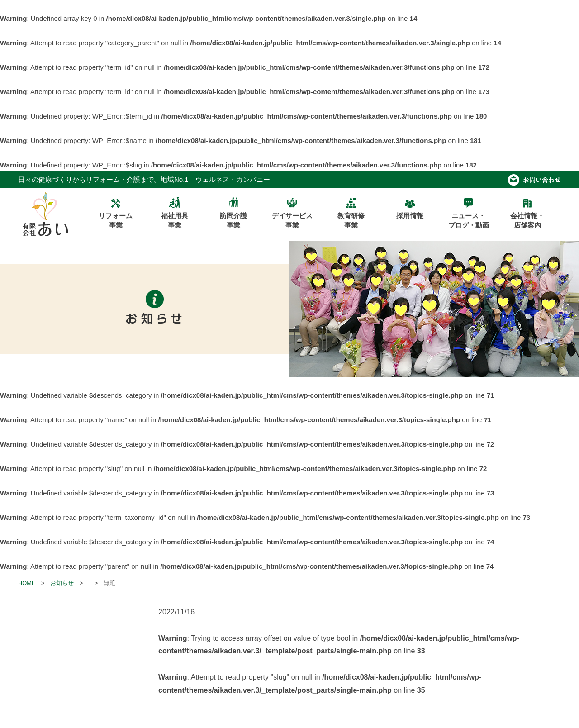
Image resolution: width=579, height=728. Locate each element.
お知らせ (62, 583)
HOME (27, 583)
